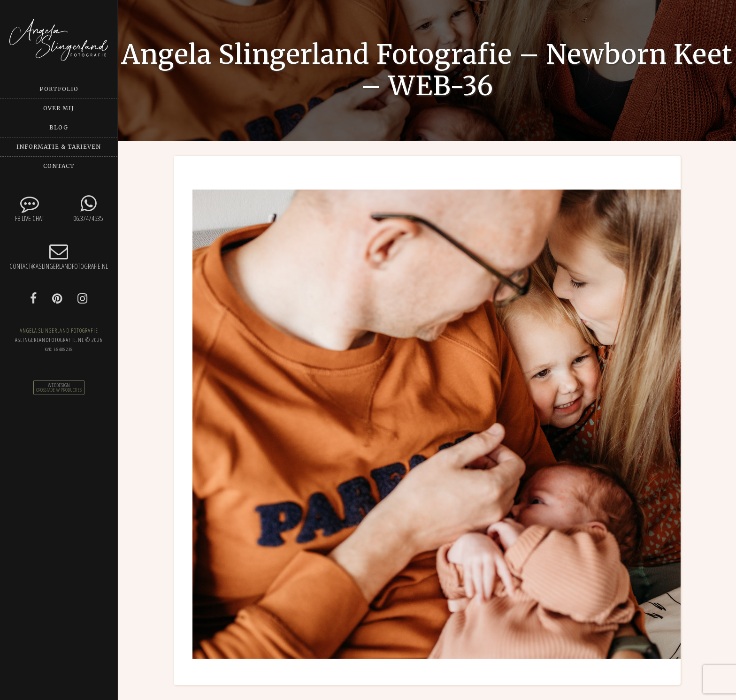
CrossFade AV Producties (59, 390)
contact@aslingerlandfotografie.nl (59, 256)
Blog (59, 127)
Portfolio (59, 89)
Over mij (59, 108)
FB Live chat (29, 209)
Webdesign (59, 385)
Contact (59, 166)
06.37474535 (88, 209)
